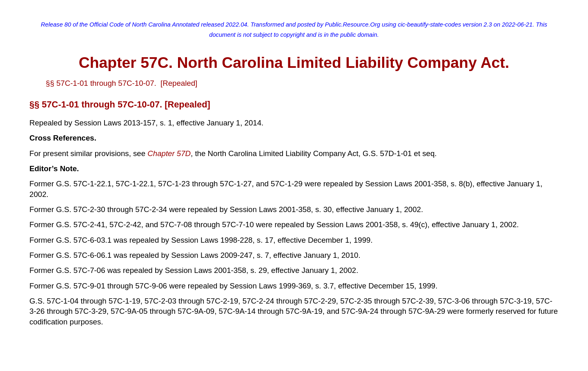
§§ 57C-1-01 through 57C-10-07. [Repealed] (121, 83)
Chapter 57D (169, 153)
